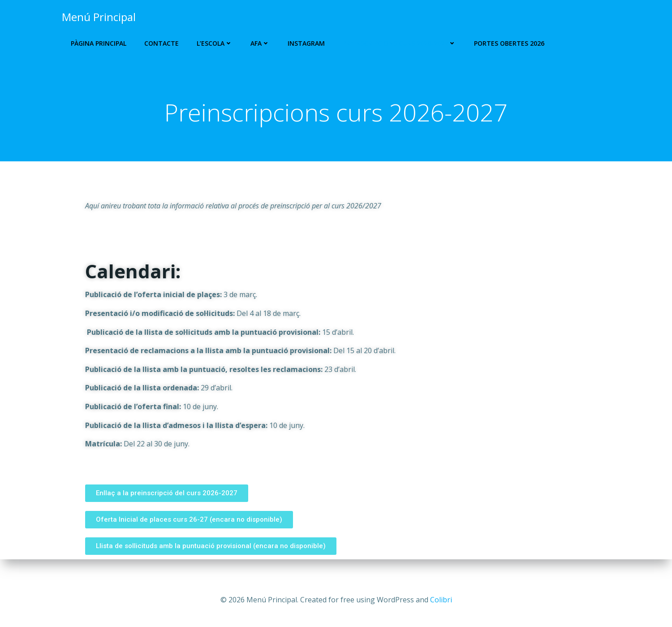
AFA (258, 43)
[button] (167, 508)
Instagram (304, 43)
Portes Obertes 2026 (507, 43)
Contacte (160, 43)
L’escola (213, 43)
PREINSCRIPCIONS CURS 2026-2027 (398, 43)
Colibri (441, 600)
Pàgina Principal (97, 43)
